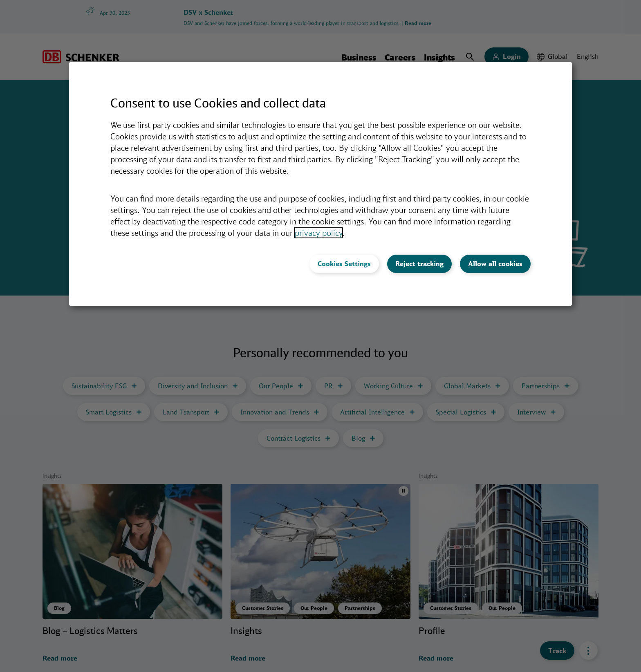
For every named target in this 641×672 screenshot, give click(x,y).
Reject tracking (419, 264)
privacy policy (318, 233)
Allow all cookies (495, 264)
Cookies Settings (344, 264)
